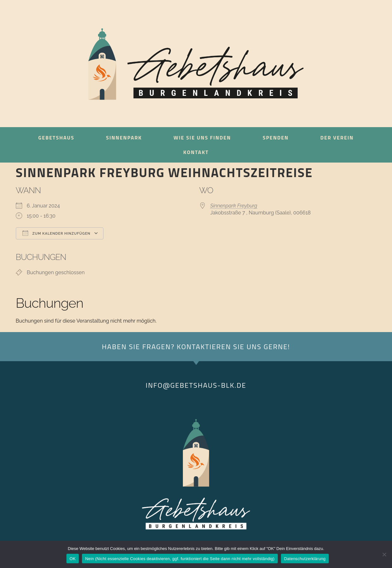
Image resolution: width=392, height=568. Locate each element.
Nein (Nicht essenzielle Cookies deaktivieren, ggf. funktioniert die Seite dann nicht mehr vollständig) (180, 559)
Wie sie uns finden (202, 138)
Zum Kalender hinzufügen (56, 233)
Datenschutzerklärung (305, 559)
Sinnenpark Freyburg (234, 206)
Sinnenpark (124, 138)
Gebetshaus (56, 138)
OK (73, 559)
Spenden (276, 138)
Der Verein (337, 138)
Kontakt (196, 152)
